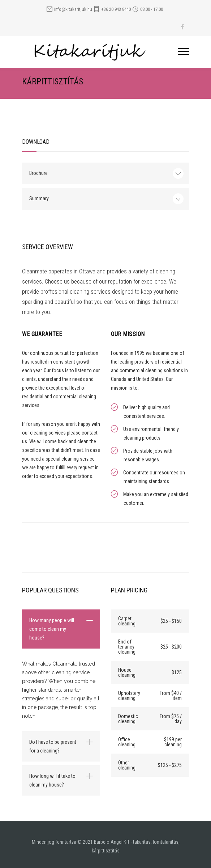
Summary (39, 198)
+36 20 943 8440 (116, 9)
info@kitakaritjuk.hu (73, 9)
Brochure (38, 173)
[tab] (61, 629)
